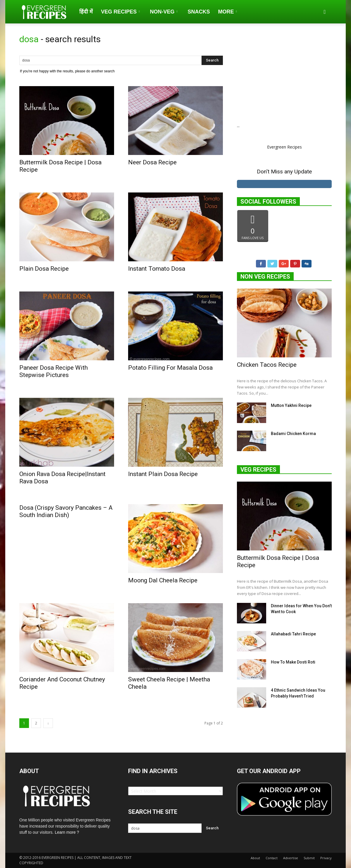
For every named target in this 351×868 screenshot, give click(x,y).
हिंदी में (86, 12)
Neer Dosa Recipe (152, 162)
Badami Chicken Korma (293, 435)
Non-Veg (164, 12)
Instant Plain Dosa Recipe (163, 474)
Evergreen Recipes (284, 147)
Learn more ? (67, 832)
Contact (272, 858)
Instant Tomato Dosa (157, 269)
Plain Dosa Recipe (44, 269)
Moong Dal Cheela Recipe (163, 580)
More (227, 12)
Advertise (291, 858)
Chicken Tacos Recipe (267, 366)
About (255, 858)
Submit (309, 858)
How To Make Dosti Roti (293, 663)
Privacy (326, 858)
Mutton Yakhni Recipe (291, 407)
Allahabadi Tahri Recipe (293, 635)
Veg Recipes (120, 12)
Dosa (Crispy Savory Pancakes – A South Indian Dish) (66, 511)
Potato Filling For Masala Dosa (170, 368)
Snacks (199, 12)
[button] (325, 12)
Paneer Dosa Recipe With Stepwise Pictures (54, 371)
